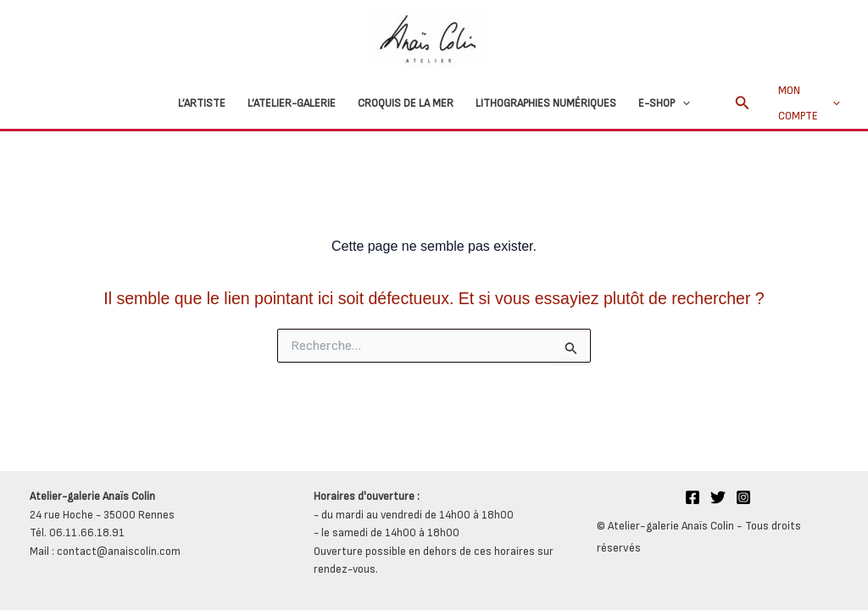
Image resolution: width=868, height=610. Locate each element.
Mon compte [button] (809, 103)
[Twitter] (718, 497)
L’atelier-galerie (292, 103)
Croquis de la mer (406, 103)
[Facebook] (693, 497)
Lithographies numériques (546, 103)
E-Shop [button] (664, 103)
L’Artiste (202, 103)
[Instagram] (743, 497)
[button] (682, 103)
